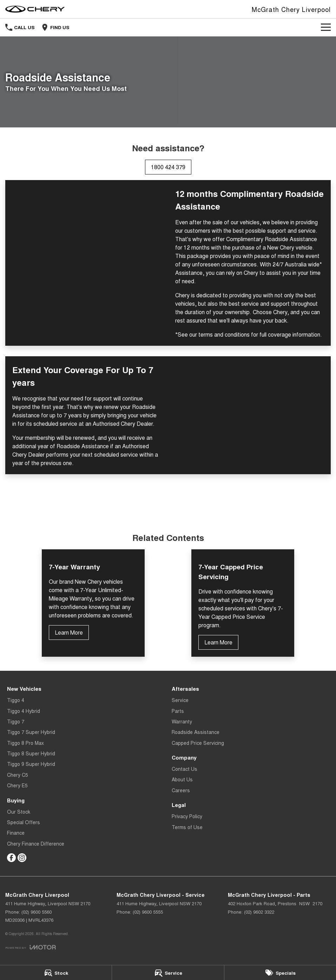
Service (180, 700)
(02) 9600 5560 (37, 912)
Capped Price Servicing (198, 743)
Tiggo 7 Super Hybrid (31, 732)
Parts (178, 711)
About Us (182, 779)
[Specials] (280, 973)
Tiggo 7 (16, 721)
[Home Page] (35, 9)
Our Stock (19, 812)
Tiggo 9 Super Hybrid (31, 764)
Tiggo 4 (16, 700)
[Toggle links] (31, 947)
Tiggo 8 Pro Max (25, 743)
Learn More (69, 632)
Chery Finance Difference (36, 843)
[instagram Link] (22, 858)
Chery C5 (18, 775)
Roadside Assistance (196, 732)
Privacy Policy (187, 816)
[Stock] (56, 973)
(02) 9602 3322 (259, 912)
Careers (181, 790)
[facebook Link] (11, 858)
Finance (16, 833)
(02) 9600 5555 (148, 912)
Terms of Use (187, 827)
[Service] (168, 973)
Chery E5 (17, 785)
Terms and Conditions (168, 502)
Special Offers (24, 822)
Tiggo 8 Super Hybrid (31, 753)
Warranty (182, 721)
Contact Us (185, 769)
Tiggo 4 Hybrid (24, 711)
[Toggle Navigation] (326, 27)
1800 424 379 (168, 167)
